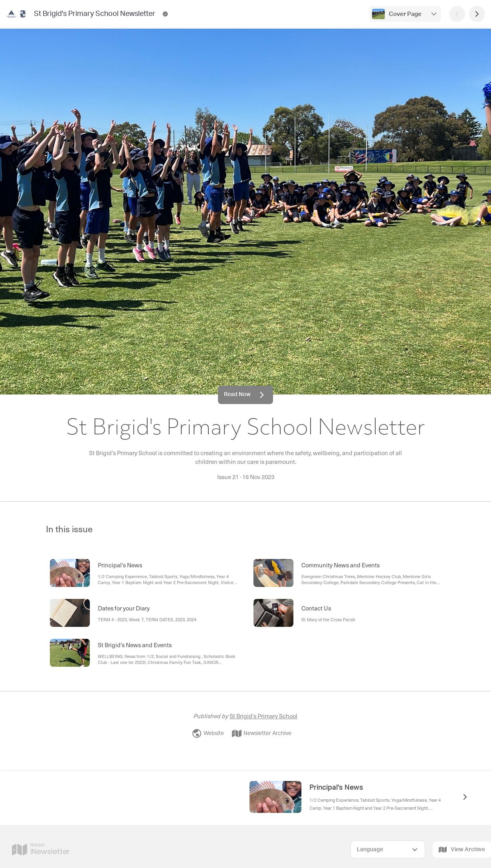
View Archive (462, 850)
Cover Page (405, 14)
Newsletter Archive (262, 733)
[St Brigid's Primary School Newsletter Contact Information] (165, 14)
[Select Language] (388, 849)
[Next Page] (477, 14)
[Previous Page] (457, 14)
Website (208, 733)
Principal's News (336, 788)
